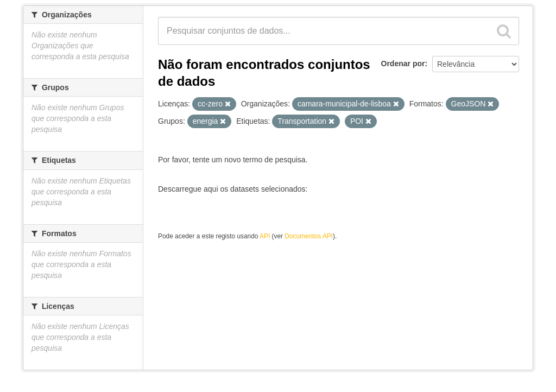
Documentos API (309, 236)
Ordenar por (403, 64)
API (265, 236)
